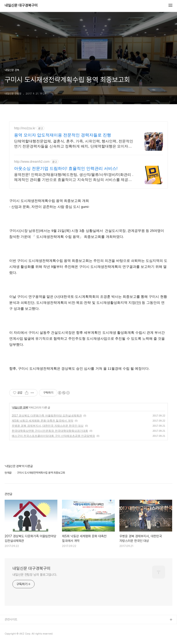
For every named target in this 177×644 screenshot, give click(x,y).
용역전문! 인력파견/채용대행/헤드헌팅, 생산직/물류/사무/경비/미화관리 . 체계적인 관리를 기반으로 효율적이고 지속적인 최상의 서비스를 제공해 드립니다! (74, 177)
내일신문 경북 (20, 408)
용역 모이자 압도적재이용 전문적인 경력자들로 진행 (63, 135)
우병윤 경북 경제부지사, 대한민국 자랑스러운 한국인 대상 (48, 426)
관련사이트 (11, 619)
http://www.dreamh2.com (32, 162)
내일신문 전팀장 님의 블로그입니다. (35, 575)
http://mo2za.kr (25, 128)
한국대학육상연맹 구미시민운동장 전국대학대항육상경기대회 (50, 431)
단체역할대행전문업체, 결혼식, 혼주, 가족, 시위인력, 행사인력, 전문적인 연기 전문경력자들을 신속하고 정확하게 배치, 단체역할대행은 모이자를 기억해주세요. (74, 144)
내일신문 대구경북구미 (21, 6)
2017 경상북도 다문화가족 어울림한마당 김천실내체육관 (47, 416)
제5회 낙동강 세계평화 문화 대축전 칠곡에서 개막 (43, 421)
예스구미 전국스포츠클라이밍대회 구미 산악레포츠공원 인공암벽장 (53, 436)
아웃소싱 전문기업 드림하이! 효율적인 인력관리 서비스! (66, 168)
